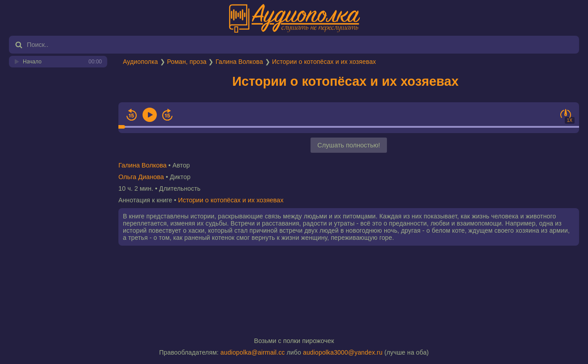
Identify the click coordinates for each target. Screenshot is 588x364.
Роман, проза (187, 62)
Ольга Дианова (141, 177)
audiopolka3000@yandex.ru (343, 352)
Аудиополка (140, 62)
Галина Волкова (239, 62)
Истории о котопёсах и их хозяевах (324, 62)
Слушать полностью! (349, 145)
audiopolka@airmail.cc (252, 352)
